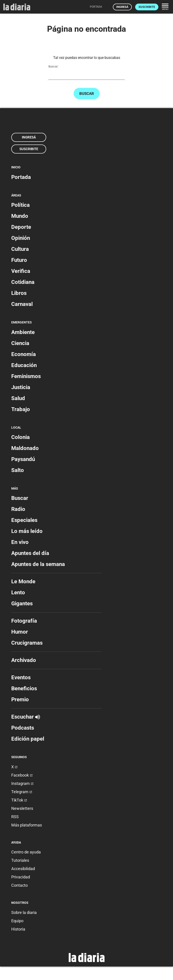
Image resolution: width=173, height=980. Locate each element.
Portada (21, 177)
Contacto (19, 885)
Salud (18, 398)
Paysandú (23, 459)
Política (20, 205)
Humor (20, 632)
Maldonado (25, 448)
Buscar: (53, 66)
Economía (24, 354)
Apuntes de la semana (38, 564)
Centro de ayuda (26, 852)
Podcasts (23, 728)
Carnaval (22, 304)
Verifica (21, 271)
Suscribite (147, 7)
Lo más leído (27, 531)
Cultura (20, 249)
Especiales (24, 520)
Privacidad (21, 877)
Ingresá (122, 7)
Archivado (24, 660)
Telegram (22, 792)
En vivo (20, 542)
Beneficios (24, 688)
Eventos (21, 677)
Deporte (21, 227)
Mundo (20, 216)
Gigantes (22, 604)
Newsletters (22, 808)
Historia (18, 929)
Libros (19, 293)
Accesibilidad (23, 869)
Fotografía (24, 621)
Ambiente (23, 332)
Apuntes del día (30, 553)
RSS (15, 817)
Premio (20, 699)
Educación (24, 365)
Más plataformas (27, 825)
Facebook (22, 775)
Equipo (17, 921)
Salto (18, 470)
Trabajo (21, 409)
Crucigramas (27, 643)
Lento (18, 592)
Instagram (22, 783)
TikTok (19, 800)
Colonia (20, 437)
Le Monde (23, 581)
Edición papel (28, 739)
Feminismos (26, 376)
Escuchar (26, 717)
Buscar (87, 94)
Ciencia (20, 343)
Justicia (21, 387)
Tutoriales (20, 860)
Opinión (21, 238)
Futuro (19, 260)
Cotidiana (23, 282)
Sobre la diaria (24, 912)
